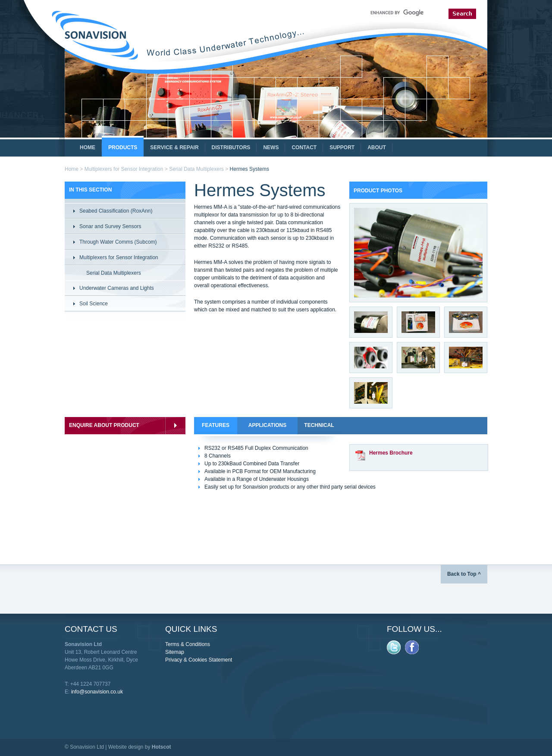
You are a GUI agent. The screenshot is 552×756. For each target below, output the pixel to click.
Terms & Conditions (188, 644)
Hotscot (162, 747)
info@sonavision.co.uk (97, 692)
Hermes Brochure (391, 453)
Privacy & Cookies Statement (199, 660)
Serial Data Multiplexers (196, 169)
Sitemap (175, 652)
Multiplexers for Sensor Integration (124, 169)
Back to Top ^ (464, 574)
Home (72, 169)
